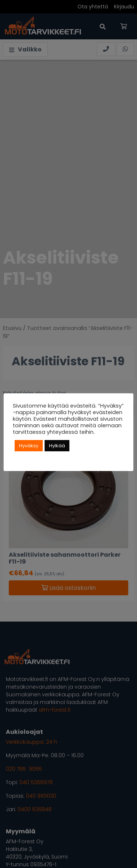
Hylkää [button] (57, 446)
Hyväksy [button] (29, 446)
